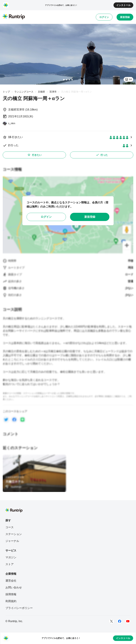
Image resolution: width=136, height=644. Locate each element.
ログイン (104, 17)
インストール (123, 5)
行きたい (34, 155)
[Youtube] (128, 621)
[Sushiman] (13, 487)
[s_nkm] (9, 123)
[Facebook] (120, 621)
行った (102, 155)
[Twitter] (111, 621)
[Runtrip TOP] (14, 17)
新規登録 (125, 17)
